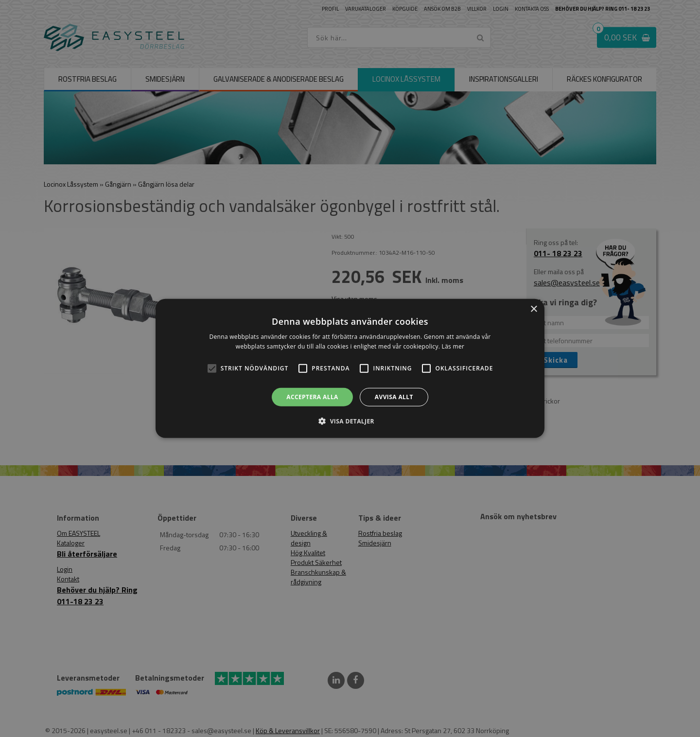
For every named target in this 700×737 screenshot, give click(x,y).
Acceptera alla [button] (312, 397)
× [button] (534, 309)
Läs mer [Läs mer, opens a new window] (453, 346)
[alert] (350, 368)
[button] (212, 368)
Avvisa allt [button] (394, 397)
